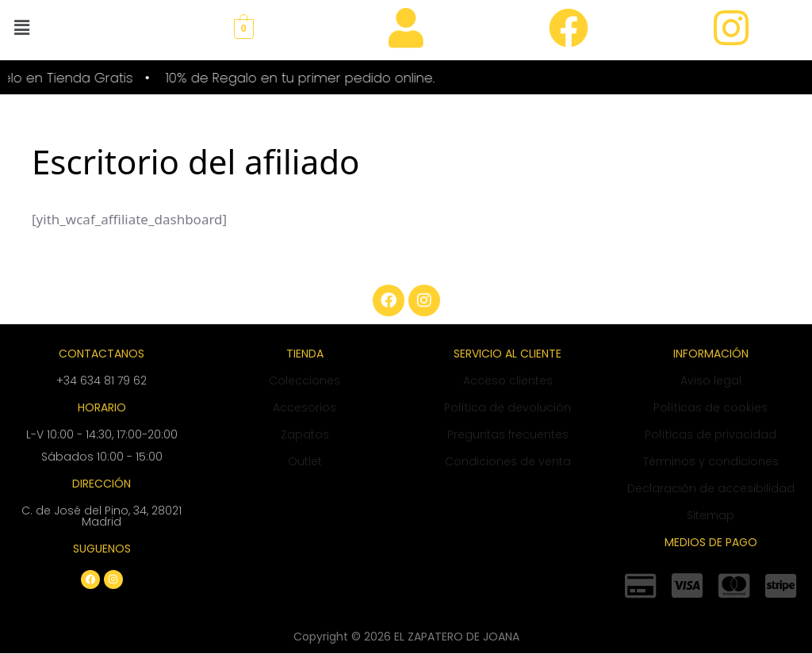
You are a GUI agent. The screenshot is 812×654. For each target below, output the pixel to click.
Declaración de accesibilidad (711, 488)
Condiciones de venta (508, 461)
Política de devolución (507, 407)
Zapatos (305, 434)
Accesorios (304, 407)
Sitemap (710, 515)
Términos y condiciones (711, 461)
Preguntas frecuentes (508, 434)
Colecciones (304, 381)
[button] (21, 27)
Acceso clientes (508, 381)
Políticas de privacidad (710, 434)
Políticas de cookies (710, 407)
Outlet (305, 461)
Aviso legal (711, 381)
